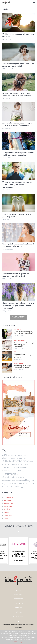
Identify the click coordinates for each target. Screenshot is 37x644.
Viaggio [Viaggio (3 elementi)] (22, 487)
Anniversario (8, 497)
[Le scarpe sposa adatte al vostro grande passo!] (18, 203)
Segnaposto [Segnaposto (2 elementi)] (6, 484)
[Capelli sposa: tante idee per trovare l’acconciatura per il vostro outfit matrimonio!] (18, 292)
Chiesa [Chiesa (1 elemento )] (31, 462)
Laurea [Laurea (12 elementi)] (5, 471)
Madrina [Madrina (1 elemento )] (23, 471)
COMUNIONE (19, 603)
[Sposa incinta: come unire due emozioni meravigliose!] (7, 334)
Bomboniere (8, 503)
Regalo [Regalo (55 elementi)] (29, 480)
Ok (13, 642)
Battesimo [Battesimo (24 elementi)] (8, 461)
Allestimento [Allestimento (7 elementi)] (7, 458)
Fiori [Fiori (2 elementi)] (9, 468)
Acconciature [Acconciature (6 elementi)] (13, 455)
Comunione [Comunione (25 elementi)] (8, 464)
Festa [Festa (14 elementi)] (5, 468)
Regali (6, 518)
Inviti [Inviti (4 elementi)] (27, 468)
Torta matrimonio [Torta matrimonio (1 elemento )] (7, 487)
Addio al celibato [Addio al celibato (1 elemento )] (22, 455)
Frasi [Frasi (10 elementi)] (18, 468)
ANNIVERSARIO (19, 616)
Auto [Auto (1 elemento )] (25, 458)
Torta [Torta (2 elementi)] (33, 484)
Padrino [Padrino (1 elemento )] (23, 477)
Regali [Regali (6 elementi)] (23, 481)
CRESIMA (19, 608)
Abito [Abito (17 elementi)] (5, 455)
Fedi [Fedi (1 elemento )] (28, 465)
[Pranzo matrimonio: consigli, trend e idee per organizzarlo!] (7, 345)
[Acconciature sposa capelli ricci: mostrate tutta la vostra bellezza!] (18, 82)
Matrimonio (8, 515)
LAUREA (19, 612)
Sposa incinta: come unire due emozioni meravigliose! (23, 332)
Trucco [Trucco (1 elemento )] (13, 487)
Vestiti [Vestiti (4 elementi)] (17, 487)
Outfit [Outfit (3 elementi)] (19, 477)
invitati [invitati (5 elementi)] (23, 468)
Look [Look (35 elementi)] (18, 471)
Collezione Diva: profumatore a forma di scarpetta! (22, 356)
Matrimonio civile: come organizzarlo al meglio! (22, 366)
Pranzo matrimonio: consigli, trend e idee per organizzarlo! (24, 345)
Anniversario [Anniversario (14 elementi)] (18, 458)
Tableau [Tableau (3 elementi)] (24, 484)
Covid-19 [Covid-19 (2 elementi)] (16, 465)
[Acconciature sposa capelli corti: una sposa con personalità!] (18, 52)
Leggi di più (22, 642)
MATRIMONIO (19, 595)
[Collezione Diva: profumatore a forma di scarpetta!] (7, 356)
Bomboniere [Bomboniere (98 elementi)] (21, 461)
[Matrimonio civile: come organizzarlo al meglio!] (7, 368)
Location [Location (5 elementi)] (12, 471)
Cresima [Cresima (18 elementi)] (23, 464)
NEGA (16, 642)
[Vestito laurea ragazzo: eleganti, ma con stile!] (18, 23)
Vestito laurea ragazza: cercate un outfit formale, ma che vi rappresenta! (17, 185)
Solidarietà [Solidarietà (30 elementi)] (15, 484)
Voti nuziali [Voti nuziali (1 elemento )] (27, 487)
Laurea (7, 512)
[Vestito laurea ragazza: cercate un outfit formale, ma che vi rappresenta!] (18, 171)
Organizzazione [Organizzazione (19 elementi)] (10, 477)
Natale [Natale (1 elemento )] (18, 474)
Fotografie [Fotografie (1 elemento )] (13, 468)
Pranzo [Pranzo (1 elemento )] (14, 481)
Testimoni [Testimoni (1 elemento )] (29, 484)
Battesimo (8, 500)
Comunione (8, 506)
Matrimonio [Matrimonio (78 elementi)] (9, 474)
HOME (19, 590)
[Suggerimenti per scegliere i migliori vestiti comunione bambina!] (18, 141)
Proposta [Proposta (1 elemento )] (18, 481)
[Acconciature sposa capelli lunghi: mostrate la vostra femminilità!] (18, 112)
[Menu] (34, 2)
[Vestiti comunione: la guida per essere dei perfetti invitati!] (18, 262)
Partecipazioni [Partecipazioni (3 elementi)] (7, 481)
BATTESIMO (18, 599)
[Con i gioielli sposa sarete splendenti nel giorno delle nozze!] (18, 233)
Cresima (7, 509)
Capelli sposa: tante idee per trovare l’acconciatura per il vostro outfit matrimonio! (18, 306)
